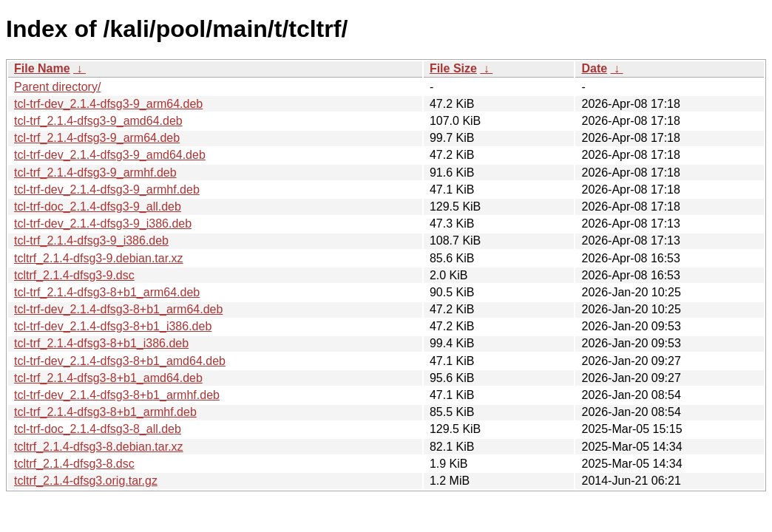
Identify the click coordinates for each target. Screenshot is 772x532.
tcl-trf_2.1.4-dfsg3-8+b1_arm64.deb (107, 292)
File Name (42, 68)
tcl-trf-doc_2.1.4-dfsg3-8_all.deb (98, 429)
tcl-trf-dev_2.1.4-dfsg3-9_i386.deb (103, 224)
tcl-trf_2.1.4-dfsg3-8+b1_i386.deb (101, 343)
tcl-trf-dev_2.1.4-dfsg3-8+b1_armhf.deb (117, 395)
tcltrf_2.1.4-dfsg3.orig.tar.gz (86, 481)
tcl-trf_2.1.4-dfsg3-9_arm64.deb (97, 138)
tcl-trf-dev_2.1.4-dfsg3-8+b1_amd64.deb (120, 361)
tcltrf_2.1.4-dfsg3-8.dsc (74, 464)
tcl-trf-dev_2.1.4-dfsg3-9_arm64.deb (108, 104)
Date (594, 68)
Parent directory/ (57, 87)
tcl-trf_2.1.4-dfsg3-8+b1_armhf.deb (105, 412)
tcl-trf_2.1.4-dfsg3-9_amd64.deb (98, 121)
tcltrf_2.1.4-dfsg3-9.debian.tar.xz (99, 258)
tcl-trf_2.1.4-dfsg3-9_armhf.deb (95, 173)
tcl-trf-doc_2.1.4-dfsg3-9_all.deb (98, 207)
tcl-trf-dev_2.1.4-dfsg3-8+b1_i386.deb (113, 326)
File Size (453, 68)
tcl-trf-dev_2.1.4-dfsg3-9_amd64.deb (110, 155)
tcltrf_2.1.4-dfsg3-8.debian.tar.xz (99, 447)
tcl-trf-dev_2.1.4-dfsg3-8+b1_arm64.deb (118, 309)
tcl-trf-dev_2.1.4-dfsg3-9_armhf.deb (107, 190)
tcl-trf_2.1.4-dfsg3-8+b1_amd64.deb (108, 378)
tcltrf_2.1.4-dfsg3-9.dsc (74, 275)
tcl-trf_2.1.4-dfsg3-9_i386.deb (91, 241)
